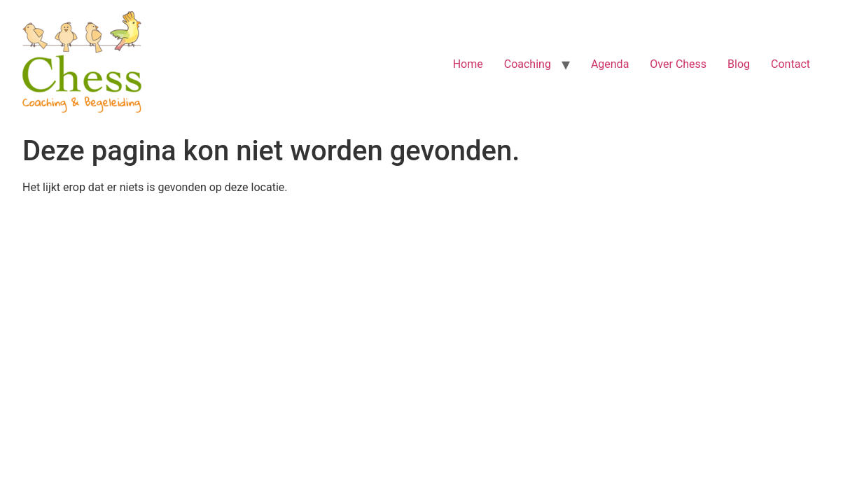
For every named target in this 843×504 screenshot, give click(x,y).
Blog (739, 64)
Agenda (610, 64)
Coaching (528, 64)
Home (468, 64)
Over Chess (678, 64)
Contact (790, 64)
